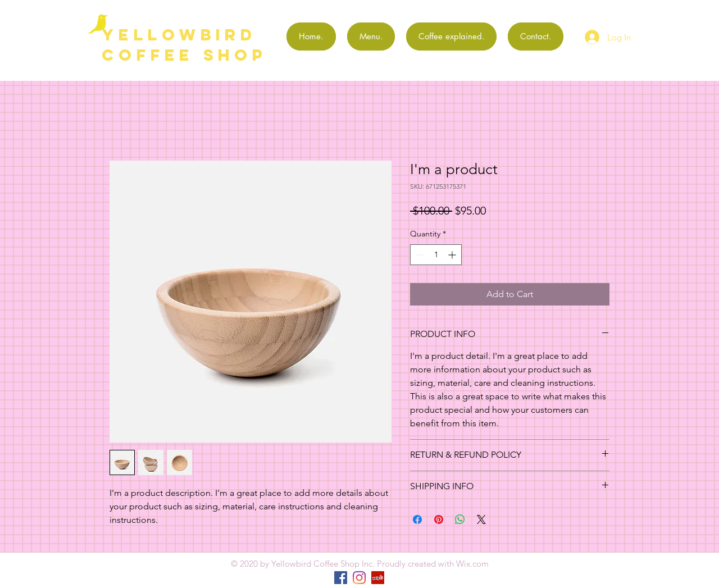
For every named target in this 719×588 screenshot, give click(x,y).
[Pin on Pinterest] (439, 519)
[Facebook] (341, 578)
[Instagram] (359, 578)
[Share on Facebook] (417, 519)
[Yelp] (378, 578)
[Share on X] (481, 519)
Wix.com (472, 564)
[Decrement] (419, 255)
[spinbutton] (436, 255)
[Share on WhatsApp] (460, 519)
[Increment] (453, 255)
